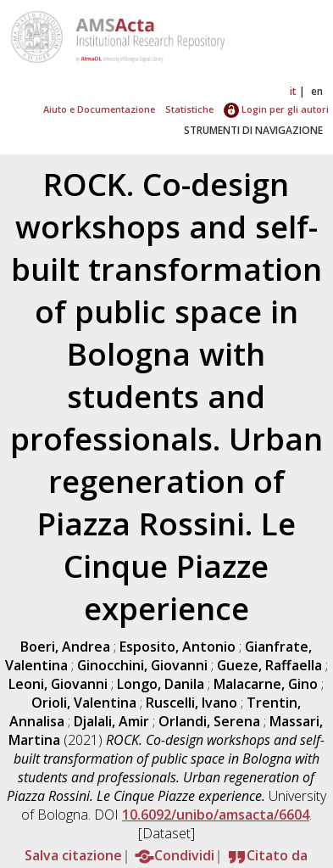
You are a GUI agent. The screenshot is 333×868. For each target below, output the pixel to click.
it (293, 91)
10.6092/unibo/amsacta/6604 (216, 815)
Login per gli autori (276, 109)
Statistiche (189, 109)
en (317, 91)
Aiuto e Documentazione (99, 109)
